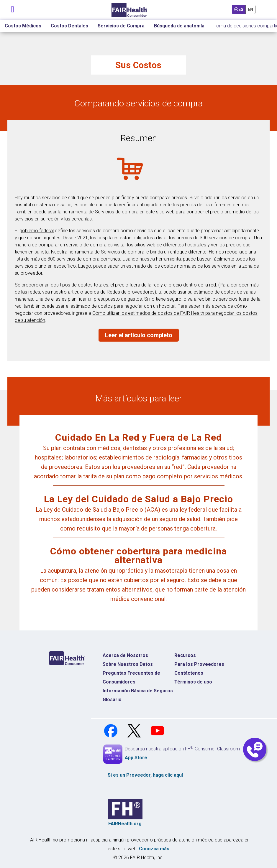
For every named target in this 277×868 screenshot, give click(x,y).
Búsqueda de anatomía (179, 26)
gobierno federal (37, 231)
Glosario (112, 700)
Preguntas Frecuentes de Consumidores (131, 677)
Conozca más (154, 849)
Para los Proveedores (199, 664)
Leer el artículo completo (139, 335)
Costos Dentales (69, 26)
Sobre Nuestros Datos (128, 664)
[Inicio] (129, 10)
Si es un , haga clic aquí (145, 775)
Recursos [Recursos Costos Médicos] (185, 655)
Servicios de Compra (121, 26)
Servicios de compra (117, 212)
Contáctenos (189, 673)
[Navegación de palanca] (13, 8)
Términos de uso (193, 682)
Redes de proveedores (131, 292)
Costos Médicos (23, 26)
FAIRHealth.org (125, 824)
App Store (136, 758)
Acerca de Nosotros (125, 655)
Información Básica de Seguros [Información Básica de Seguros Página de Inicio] (138, 691)
